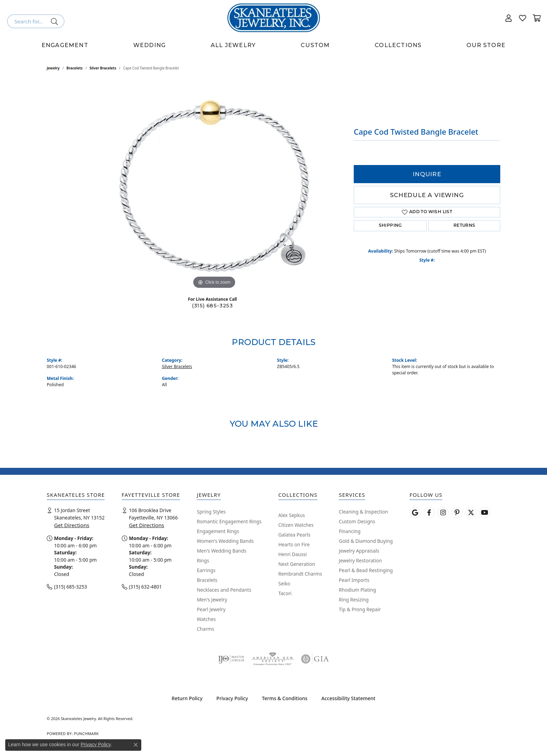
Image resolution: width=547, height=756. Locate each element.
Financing (350, 531)
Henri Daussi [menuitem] (293, 554)
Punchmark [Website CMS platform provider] (86, 733)
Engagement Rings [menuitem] (218, 531)
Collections (398, 45)
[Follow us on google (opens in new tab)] (415, 512)
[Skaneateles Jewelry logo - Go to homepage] (274, 18)
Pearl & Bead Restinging (366, 570)
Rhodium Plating (357, 590)
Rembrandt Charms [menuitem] (300, 574)
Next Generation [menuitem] (297, 564)
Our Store (486, 45)
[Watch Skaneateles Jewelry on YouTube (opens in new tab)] (485, 512)
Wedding (149, 45)
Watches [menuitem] (206, 619)
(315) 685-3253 (212, 306)
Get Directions (72, 525)
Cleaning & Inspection (363, 512)
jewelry (53, 68)
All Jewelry (233, 45)
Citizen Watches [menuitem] (296, 525)
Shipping (390, 226)
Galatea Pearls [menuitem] (294, 535)
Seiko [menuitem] (284, 583)
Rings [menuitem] (203, 560)
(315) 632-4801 (145, 587)
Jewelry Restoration (360, 560)
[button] (509, 18)
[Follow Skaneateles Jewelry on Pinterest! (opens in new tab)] (457, 512)
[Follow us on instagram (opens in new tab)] (443, 512)
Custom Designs (357, 521)
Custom (315, 45)
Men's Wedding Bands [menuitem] (222, 551)
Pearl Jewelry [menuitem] (211, 609)
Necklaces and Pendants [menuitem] (224, 590)
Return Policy (187, 698)
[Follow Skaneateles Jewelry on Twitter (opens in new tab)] (471, 512)
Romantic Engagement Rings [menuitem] (229, 521)
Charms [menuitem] (205, 629)
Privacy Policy (232, 698)
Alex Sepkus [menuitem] (292, 515)
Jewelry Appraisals (359, 551)
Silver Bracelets (103, 68)
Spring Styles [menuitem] (211, 512)
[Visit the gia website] (315, 659)
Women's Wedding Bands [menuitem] (225, 541)
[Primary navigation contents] (273, 45)
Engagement (65, 45)
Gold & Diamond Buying (366, 541)
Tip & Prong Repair (360, 609)
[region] (214, 186)
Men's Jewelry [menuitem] (212, 600)
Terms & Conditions (285, 698)
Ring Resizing (354, 600)
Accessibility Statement (348, 698)
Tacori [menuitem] (285, 593)
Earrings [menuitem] (206, 570)
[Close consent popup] (136, 745)
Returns (464, 226)
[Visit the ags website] (273, 659)
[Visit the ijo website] (231, 659)
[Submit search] (56, 21)
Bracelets (75, 68)
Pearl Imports (354, 580)
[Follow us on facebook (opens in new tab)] (429, 512)
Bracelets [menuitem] (207, 580)
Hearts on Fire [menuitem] (294, 544)
